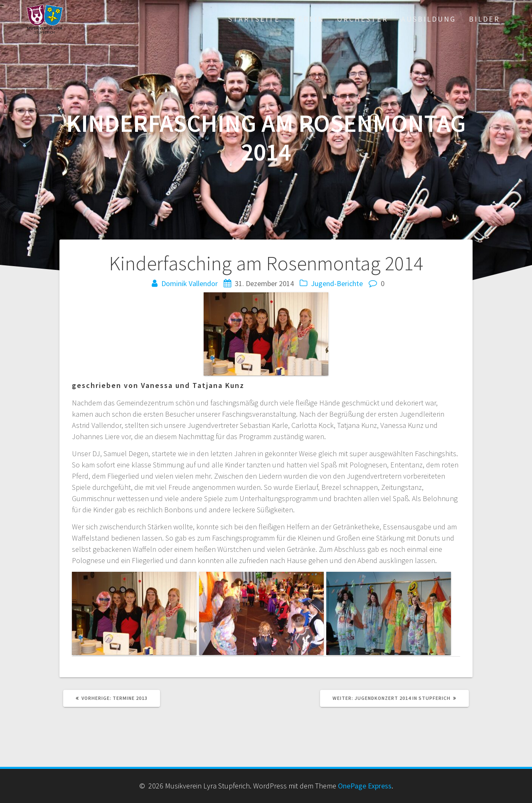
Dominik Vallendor (190, 283)
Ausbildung (429, 19)
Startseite (254, 19)
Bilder (484, 19)
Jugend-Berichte (337, 283)
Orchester (363, 19)
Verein (309, 19)
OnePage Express (365, 786)
